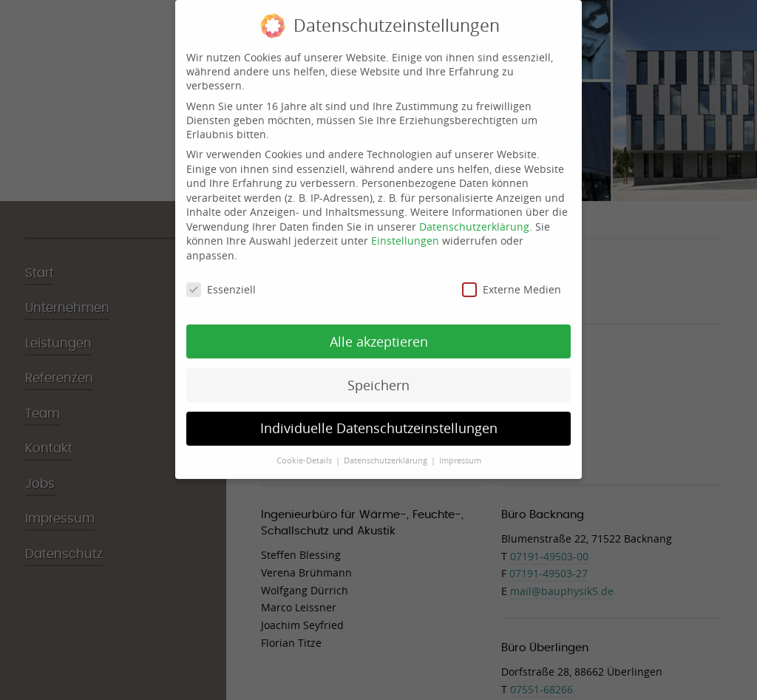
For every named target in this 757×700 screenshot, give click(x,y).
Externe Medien (512, 281)
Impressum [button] (460, 453)
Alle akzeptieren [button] (379, 334)
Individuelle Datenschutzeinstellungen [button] (379, 421)
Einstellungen (405, 233)
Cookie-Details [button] (305, 453)
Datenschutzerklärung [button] (387, 453)
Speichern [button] (378, 377)
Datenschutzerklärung (474, 218)
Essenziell (221, 281)
